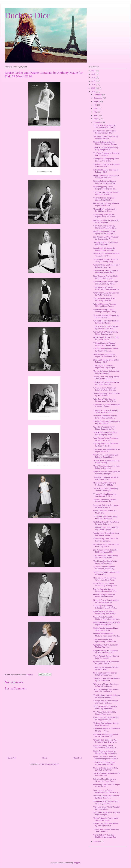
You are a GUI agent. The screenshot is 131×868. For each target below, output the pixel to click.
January (97, 841)
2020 (94, 74)
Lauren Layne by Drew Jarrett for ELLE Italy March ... (106, 545)
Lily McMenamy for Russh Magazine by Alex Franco (104, 612)
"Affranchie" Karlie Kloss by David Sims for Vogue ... (106, 814)
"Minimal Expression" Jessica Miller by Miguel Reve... (105, 305)
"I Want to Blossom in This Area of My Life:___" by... (106, 730)
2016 (94, 85)
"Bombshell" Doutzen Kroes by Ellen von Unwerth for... (105, 517)
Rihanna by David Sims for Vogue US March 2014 (106, 786)
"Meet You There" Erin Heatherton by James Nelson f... (106, 680)
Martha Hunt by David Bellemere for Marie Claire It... (106, 663)
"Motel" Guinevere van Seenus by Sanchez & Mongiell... (106, 473)
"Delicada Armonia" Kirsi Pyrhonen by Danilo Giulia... (105, 640)
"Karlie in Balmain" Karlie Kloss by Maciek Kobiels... (106, 774)
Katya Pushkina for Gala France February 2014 (106, 171)
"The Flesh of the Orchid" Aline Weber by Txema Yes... (105, 562)
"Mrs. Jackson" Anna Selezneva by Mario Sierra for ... (106, 439)
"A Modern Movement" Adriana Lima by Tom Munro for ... (105, 417)
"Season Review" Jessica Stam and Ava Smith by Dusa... (105, 283)
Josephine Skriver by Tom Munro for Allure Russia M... (106, 506)
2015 (94, 88)
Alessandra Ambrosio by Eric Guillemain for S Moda (104, 484)
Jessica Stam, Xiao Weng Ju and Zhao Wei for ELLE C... (106, 378)
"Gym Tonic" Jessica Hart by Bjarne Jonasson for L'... (104, 428)
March (96, 119)
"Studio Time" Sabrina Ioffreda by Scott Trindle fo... (106, 830)
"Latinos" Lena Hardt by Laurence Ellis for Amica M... (106, 422)
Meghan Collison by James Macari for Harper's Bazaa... (105, 143)
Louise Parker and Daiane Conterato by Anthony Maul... (106, 585)
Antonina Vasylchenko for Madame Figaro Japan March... (106, 635)
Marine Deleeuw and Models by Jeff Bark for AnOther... (105, 769)
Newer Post (11, 758)
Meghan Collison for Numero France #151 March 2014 (104, 182)
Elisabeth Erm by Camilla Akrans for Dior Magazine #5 (106, 601)
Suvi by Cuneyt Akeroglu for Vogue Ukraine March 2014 (105, 355)
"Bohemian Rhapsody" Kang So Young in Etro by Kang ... (106, 260)
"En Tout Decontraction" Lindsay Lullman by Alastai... (106, 322)
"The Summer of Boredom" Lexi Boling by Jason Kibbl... (106, 456)
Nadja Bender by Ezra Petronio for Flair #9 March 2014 (105, 652)
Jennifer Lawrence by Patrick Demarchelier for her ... (104, 501)
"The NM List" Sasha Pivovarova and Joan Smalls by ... (106, 383)
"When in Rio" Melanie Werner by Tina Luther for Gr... (106, 255)
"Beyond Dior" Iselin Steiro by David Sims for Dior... (105, 210)
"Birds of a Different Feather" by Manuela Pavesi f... (105, 138)
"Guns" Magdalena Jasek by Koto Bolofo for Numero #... (106, 467)
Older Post (78, 758)
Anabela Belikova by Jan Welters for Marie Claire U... (106, 523)
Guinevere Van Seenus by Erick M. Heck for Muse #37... (106, 735)
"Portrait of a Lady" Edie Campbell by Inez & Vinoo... (106, 808)
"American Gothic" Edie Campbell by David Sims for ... (106, 797)
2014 (94, 92)
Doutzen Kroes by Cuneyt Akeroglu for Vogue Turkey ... (106, 311)
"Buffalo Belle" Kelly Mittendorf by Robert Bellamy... (106, 462)
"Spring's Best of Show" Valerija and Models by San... (105, 702)
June (96, 108)
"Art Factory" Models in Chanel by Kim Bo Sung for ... (106, 154)
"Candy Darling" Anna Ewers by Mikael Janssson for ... (105, 333)
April (96, 115)
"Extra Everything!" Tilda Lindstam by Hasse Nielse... (106, 395)
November (98, 95)
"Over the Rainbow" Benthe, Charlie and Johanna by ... (104, 568)
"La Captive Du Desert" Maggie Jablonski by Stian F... (105, 411)
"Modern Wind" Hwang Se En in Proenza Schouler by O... (106, 272)
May (96, 112)
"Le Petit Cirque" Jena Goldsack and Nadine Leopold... (106, 529)
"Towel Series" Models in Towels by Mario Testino (106, 668)
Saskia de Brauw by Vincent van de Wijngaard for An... (106, 719)
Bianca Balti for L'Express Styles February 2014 (106, 361)
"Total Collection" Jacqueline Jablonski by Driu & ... (104, 199)
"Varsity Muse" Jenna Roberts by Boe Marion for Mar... (106, 534)
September (98, 98)
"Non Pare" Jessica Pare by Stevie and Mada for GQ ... (105, 227)
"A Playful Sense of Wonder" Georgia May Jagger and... (105, 344)
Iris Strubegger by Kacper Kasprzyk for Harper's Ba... (105, 188)
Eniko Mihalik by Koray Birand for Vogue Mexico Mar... (106, 205)
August (97, 101)
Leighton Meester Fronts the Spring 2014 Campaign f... (104, 233)
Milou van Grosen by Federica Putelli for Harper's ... (105, 674)
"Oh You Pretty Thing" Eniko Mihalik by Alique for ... (104, 300)
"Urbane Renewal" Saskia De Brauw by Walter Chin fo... (105, 389)
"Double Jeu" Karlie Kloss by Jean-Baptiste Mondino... (104, 126)
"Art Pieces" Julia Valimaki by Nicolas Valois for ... (105, 713)
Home (45, 758)
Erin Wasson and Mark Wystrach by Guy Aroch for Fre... (106, 238)
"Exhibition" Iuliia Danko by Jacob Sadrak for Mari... (106, 165)
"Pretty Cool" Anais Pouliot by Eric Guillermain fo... (106, 573)
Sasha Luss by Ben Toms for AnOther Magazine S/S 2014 (105, 758)
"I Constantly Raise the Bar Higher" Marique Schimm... (105, 216)
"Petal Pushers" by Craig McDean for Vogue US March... (106, 696)
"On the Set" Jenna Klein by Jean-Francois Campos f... (106, 372)
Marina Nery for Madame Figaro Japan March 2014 (106, 629)
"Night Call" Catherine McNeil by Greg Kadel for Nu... (106, 478)
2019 (94, 78)
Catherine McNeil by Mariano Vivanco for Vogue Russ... (105, 780)
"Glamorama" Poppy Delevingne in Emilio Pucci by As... (106, 685)
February (97, 122)
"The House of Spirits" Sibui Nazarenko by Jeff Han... (104, 763)
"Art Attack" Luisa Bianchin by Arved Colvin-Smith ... (105, 495)
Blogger (77, 863)
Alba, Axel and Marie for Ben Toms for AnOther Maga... (104, 579)
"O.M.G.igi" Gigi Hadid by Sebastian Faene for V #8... (105, 607)
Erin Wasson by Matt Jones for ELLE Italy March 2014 (105, 551)
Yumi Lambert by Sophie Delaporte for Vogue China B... (106, 791)
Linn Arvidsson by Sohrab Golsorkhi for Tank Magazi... (105, 747)
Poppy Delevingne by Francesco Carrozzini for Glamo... (106, 177)
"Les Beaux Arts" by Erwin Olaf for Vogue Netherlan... (106, 450)
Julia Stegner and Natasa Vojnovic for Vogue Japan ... (105, 367)
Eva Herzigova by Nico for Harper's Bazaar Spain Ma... (105, 590)
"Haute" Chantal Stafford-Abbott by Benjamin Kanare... (106, 350)
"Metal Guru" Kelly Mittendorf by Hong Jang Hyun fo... (106, 149)
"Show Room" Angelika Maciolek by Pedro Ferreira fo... (106, 294)
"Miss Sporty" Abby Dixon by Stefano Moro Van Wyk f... (104, 400)
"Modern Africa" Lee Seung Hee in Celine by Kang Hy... (107, 266)
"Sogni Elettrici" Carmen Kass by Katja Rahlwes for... (106, 657)
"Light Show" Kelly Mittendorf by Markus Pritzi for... (106, 646)
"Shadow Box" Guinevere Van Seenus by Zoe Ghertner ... (105, 741)
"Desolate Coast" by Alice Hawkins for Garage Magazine (106, 288)
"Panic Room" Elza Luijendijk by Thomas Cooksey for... (106, 490)
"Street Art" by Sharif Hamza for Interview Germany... (105, 540)
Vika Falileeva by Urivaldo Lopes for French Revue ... (106, 339)
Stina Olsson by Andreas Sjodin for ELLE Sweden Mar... (105, 277)
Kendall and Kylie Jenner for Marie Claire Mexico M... (104, 596)
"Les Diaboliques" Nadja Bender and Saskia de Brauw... (106, 557)
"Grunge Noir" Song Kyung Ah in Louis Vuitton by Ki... (106, 160)
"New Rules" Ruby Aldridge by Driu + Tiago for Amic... (105, 434)
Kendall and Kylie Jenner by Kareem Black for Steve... (104, 249)
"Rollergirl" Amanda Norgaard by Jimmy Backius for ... (106, 316)
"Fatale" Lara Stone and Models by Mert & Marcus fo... (106, 825)
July (95, 105)
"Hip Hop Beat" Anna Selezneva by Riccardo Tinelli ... (106, 445)
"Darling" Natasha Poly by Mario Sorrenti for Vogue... (106, 819)
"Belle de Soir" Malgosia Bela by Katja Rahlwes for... (106, 724)
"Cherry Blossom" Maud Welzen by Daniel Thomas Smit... (106, 327)
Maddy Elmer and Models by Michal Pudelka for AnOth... (105, 752)
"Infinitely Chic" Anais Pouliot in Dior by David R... (105, 244)
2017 (94, 81)
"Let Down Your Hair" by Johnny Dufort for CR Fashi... (106, 193)
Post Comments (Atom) (50, 764)
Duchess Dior (27, 15)
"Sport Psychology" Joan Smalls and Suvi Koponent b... (106, 691)
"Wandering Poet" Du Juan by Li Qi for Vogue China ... (106, 802)
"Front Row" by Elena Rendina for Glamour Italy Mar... (106, 406)
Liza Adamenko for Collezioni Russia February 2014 (105, 132)
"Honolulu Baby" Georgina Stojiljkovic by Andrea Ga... (105, 836)
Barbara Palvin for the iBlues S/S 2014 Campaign (106, 221)
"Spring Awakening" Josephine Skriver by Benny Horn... (105, 707)
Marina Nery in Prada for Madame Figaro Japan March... (106, 624)
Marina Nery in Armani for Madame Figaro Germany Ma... (106, 618)
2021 (94, 71)
